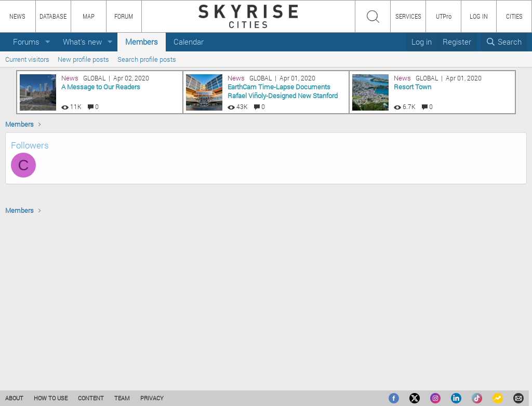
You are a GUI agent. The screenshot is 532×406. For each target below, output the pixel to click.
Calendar (189, 42)
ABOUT (14, 398)
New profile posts (83, 59)
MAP (89, 16)
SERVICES (408, 16)
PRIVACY (152, 398)
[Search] (504, 42)
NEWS (17, 16)
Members (142, 42)
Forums (26, 42)
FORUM (124, 16)
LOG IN (479, 16)
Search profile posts (147, 59)
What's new (82, 42)
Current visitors (27, 59)
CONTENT (91, 398)
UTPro (444, 16)
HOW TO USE (51, 398)
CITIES (514, 16)
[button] (48, 42)
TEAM (122, 398)
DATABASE (53, 16)
